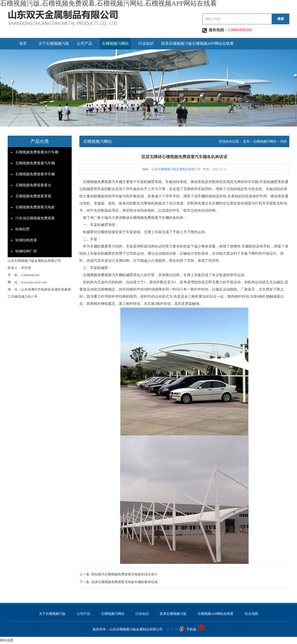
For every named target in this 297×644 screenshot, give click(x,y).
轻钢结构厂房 (26, 251)
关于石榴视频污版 (54, 44)
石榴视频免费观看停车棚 (35, 174)
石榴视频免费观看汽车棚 (35, 163)
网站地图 (7, 640)
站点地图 (251, 614)
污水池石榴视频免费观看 (35, 218)
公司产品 (84, 44)
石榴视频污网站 (115, 44)
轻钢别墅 (23, 229)
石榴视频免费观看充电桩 (35, 207)
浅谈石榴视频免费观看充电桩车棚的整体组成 (124, 582)
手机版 (191, 629)
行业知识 (146, 44)
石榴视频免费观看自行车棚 (37, 152)
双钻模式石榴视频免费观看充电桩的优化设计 (124, 574)
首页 (23, 44)
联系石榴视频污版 (177, 44)
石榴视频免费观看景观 (33, 196)
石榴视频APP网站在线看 (213, 44)
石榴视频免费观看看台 (33, 185)
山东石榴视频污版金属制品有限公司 (176, 169)
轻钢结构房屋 (26, 240)
